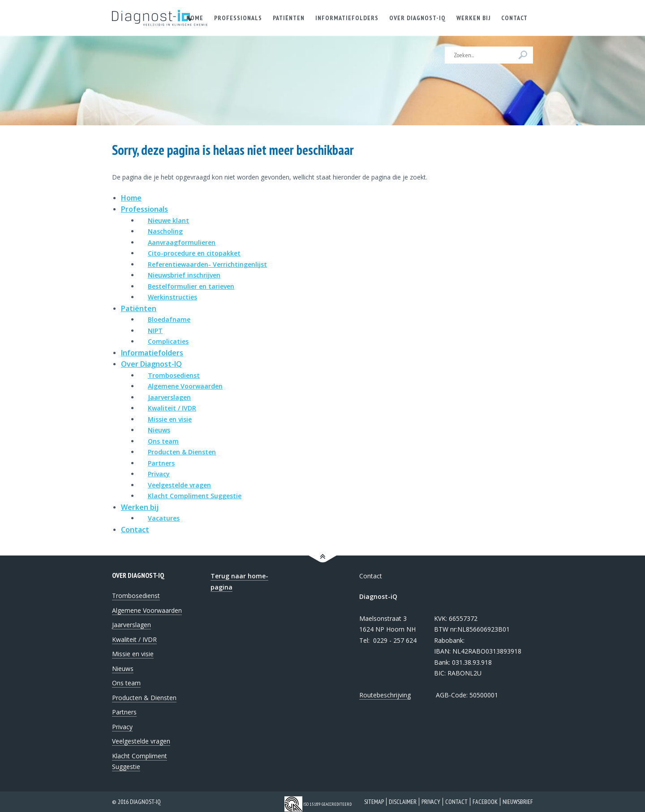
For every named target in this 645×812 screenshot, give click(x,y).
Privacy (159, 474)
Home (131, 198)
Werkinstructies (172, 297)
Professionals (144, 209)
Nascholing (165, 231)
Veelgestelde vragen (179, 485)
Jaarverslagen (169, 397)
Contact (135, 530)
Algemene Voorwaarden (185, 386)
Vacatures (164, 518)
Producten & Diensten (182, 452)
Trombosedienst (174, 375)
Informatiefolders (152, 353)
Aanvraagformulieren (182, 242)
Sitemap (374, 802)
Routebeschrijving (385, 695)
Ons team (163, 441)
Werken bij (140, 507)
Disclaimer (403, 802)
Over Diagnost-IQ (151, 364)
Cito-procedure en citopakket (194, 253)
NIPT (155, 331)
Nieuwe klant (168, 220)
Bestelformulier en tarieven (191, 286)
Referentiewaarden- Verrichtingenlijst (207, 264)
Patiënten (139, 308)
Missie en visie (170, 419)
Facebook (485, 802)
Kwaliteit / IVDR (172, 408)
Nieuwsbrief (518, 802)
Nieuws (159, 430)
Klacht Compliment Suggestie (195, 496)
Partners (161, 463)
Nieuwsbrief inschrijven (184, 275)
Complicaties (168, 341)
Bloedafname (169, 319)
